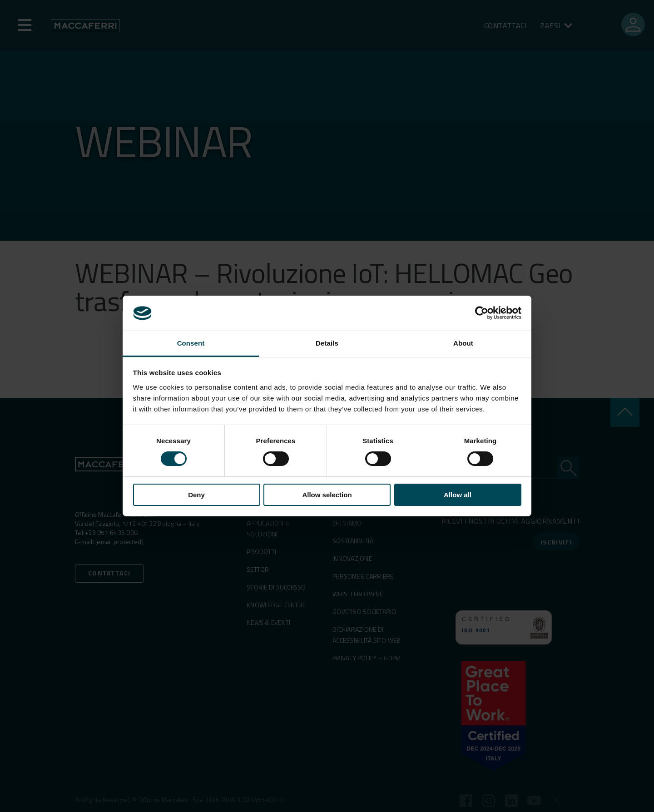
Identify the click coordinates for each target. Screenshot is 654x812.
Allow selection (327, 495)
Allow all (458, 495)
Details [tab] (327, 343)
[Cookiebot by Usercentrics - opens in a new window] (482, 313)
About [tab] (463, 343)
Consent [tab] (191, 343)
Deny (196, 495)
